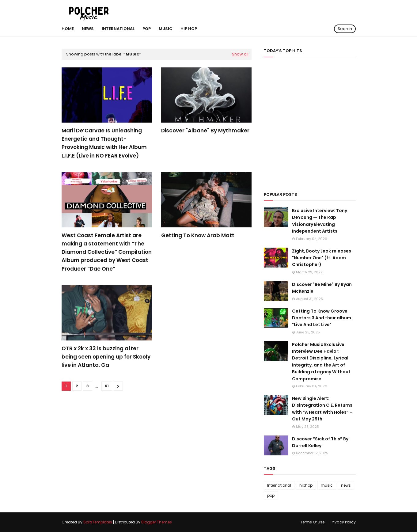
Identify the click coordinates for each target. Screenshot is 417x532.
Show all (240, 54)
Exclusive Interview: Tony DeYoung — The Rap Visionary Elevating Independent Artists (320, 221)
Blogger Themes (157, 522)
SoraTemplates (98, 522)
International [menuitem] (118, 29)
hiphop (306, 485)
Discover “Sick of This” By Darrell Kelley (320, 442)
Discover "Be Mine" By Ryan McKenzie (322, 288)
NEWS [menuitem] (88, 29)
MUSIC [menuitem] (166, 29)
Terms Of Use (312, 522)
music (327, 485)
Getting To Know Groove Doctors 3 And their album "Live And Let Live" (322, 318)
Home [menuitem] (68, 29)
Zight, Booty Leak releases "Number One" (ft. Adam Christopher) (322, 258)
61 (107, 386)
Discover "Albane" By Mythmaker (205, 131)
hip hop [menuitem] (189, 29)
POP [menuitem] (147, 29)
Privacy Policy (343, 522)
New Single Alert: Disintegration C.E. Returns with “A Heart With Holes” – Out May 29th (322, 409)
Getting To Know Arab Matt (198, 235)
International (279, 485)
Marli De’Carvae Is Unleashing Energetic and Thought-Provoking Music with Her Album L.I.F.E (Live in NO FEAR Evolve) (104, 143)
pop (271, 495)
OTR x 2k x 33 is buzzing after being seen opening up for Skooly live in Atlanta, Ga (106, 357)
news (346, 485)
